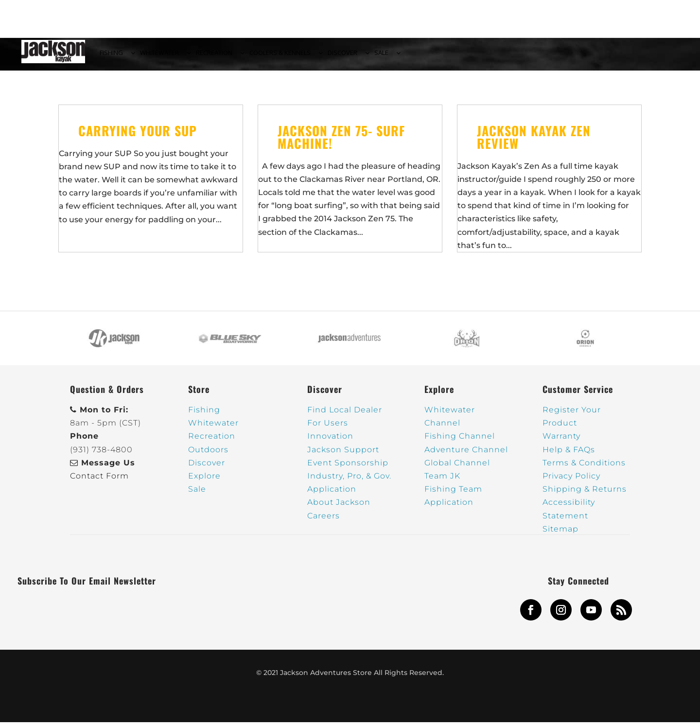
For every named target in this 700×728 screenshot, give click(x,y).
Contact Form (99, 482)
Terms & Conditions (584, 469)
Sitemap (560, 535)
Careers (324, 521)
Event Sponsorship (348, 469)
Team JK (442, 482)
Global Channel (457, 469)
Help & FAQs (569, 455)
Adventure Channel (466, 455)
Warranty (561, 442)
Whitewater (213, 429)
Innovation (330, 442)
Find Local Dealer (345, 416)
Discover (207, 469)
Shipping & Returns (585, 495)
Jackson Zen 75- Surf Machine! (341, 142)
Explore (204, 482)
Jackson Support (343, 455)
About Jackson (339, 508)
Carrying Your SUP (138, 136)
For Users (328, 429)
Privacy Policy (571, 482)
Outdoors (208, 455)
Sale (197, 495)
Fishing (204, 416)
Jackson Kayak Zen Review (534, 142)
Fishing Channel (460, 442)
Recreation (212, 442)
